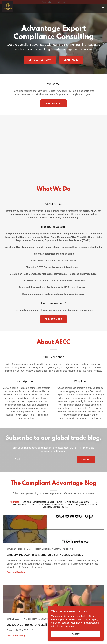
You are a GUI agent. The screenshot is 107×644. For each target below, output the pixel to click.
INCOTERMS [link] (20, 504)
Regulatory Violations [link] (87, 504)
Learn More (71, 60)
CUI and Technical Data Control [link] (38, 502)
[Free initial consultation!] (53, 2)
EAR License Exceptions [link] (77, 502)
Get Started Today (40, 60)
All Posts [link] (14, 502)
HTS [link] (95, 502)
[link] (8, 11)
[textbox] (43, 460)
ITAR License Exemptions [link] (51, 504)
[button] (103, 11)
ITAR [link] (32, 504)
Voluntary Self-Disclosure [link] (55, 507)
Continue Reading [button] (16, 572)
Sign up (86, 460)
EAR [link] (59, 502)
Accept (76, 634)
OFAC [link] (70, 504)
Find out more (54, 103)
